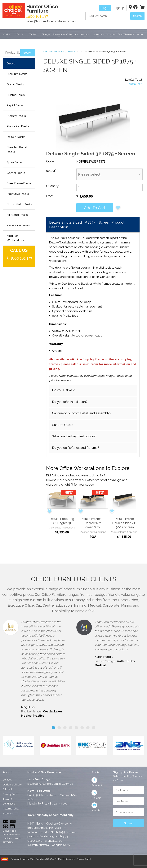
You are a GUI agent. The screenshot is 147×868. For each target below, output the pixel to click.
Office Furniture (53, 52)
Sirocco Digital (84, 859)
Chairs (7, 34)
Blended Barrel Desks (17, 150)
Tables (33, 34)
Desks (20, 34)
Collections (72, 34)
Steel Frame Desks (19, 183)
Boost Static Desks (19, 204)
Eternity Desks (16, 116)
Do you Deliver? (63, 390)
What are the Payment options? (75, 436)
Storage (46, 34)
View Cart (136, 84)
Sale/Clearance (126, 34)
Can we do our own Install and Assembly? (82, 413)
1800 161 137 (21, 258)
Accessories (59, 34)
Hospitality (85, 34)
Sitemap (8, 814)
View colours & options (62, 528)
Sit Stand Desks (17, 215)
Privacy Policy (11, 794)
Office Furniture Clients (74, 579)
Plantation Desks (18, 126)
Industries (98, 34)
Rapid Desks (15, 105)
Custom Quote (63, 425)
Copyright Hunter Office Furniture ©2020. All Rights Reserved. (44, 859)
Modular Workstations (16, 238)
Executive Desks (18, 194)
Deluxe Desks (16, 137)
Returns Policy (11, 809)
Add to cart (95, 208)
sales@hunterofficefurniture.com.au (51, 21)
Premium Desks (17, 74)
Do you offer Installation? (70, 402)
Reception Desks (18, 225)
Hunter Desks (16, 95)
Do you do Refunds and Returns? (76, 448)
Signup (119, 8)
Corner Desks (16, 173)
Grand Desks (15, 84)
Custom (111, 34)
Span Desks (15, 162)
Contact (7, 780)
